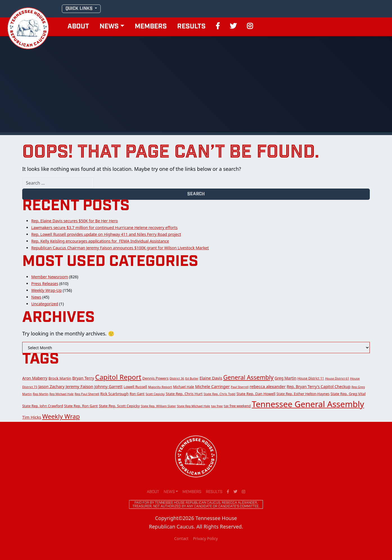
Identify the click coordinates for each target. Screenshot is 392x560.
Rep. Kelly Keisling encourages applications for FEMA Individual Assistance (100, 241)
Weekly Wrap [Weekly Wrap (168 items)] (61, 416)
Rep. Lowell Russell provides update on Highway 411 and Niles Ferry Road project (106, 234)
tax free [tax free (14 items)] (217, 406)
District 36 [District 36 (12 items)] (177, 378)
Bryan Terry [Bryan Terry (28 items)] (83, 378)
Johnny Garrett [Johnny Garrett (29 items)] (108, 386)
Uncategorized (45, 304)
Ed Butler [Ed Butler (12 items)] (192, 378)
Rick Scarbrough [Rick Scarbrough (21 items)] (115, 394)
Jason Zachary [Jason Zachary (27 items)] (51, 387)
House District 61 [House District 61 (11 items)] (337, 378)
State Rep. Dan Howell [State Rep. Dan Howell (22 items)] (256, 394)
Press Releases (45, 284)
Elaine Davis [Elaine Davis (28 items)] (211, 378)
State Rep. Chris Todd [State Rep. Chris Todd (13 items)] (219, 394)
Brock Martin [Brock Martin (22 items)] (60, 378)
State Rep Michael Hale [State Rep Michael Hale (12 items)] (193, 406)
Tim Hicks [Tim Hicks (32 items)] (32, 417)
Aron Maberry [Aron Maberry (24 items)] (35, 378)
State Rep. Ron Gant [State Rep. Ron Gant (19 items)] (81, 406)
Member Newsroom (50, 277)
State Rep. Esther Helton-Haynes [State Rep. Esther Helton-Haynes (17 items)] (303, 394)
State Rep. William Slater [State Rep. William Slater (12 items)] (158, 406)
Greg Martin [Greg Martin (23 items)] (286, 378)
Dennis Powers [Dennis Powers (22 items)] (155, 378)
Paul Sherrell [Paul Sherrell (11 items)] (240, 387)
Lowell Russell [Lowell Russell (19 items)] (135, 387)
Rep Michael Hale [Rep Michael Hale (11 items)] (62, 394)
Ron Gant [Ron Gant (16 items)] (137, 394)
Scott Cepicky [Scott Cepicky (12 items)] (155, 394)
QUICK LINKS (80, 9)
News (109, 27)
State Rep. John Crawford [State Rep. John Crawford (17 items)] (43, 406)
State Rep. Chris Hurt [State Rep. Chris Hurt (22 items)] (184, 394)
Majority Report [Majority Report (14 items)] (160, 387)
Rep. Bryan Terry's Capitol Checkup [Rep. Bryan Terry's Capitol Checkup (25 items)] (319, 387)
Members (151, 27)
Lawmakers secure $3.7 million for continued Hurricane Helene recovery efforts (104, 228)
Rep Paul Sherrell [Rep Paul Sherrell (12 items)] (87, 394)
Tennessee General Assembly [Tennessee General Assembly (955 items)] (308, 404)
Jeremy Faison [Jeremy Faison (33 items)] (79, 386)
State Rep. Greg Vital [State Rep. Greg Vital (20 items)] (348, 394)
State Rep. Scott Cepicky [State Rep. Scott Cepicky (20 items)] (119, 406)
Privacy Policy (205, 538)
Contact (181, 538)
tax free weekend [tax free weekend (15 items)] (237, 406)
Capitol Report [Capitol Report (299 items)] (118, 377)
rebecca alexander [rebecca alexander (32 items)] (267, 386)
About (78, 27)
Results (191, 27)
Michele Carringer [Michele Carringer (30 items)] (212, 386)
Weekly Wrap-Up (47, 290)
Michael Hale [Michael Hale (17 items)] (183, 387)
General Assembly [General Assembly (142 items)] (248, 377)
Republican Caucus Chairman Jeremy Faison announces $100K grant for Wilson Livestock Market (120, 248)
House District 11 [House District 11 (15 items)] (311, 378)
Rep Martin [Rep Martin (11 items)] (41, 394)
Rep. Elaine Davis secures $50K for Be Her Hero (75, 221)
